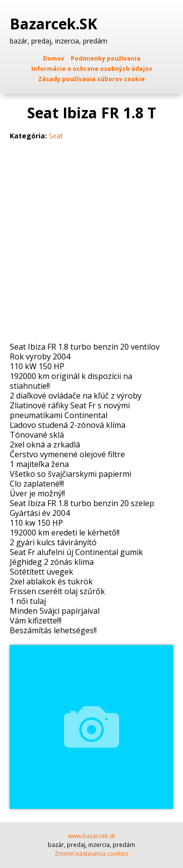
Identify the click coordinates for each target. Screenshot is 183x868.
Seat (56, 136)
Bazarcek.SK (55, 24)
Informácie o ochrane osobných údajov (92, 69)
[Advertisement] (91, 245)
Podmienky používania (106, 58)
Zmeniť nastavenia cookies (91, 854)
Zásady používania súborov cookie (91, 79)
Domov (54, 58)
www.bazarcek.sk (91, 836)
